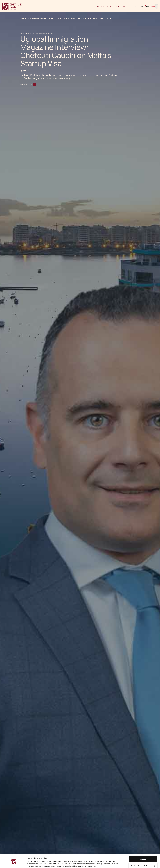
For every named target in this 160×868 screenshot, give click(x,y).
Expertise (109, 6)
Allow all (143, 851)
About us (101, 6)
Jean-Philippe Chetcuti (37, 75)
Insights (126, 6)
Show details (31, 864)
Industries (118, 6)
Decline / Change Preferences (143, 858)
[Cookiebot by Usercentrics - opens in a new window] (13, 864)
